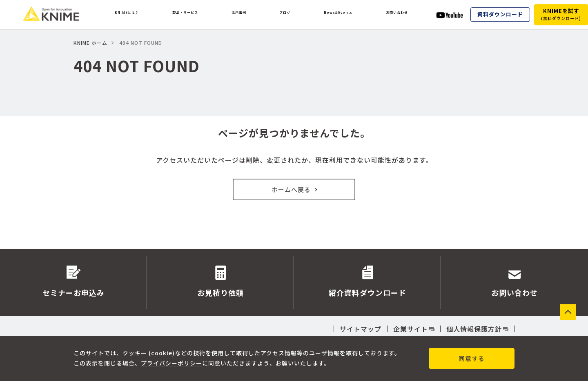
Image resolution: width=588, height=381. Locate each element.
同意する (472, 358)
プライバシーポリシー (171, 363)
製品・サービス (190, 15)
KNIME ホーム (90, 43)
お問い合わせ (396, 15)
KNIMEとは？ (128, 15)
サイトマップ (361, 329)
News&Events (335, 15)
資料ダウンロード (500, 14)
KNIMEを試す (561, 14)
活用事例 (244, 15)
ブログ (284, 15)
